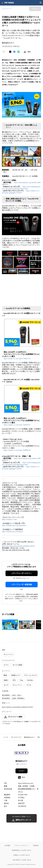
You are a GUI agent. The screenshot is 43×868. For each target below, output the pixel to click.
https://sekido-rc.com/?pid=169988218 (17, 450)
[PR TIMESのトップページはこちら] (9, 3)
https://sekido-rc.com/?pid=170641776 (17, 359)
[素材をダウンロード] (25, 52)
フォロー (22, 771)
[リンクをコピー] (29, 52)
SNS (14, 680)
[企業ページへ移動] (21, 754)
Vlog (21, 680)
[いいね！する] (4, 52)
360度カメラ (15, 675)
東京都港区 (6, 695)
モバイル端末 (17, 665)
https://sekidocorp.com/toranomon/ (14, 525)
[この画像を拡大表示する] (10, 625)
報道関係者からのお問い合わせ (22, 850)
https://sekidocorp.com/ (26, 783)
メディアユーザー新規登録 (22, 585)
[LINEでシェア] (18, 52)
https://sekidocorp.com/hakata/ (13, 532)
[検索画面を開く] (41, 3)
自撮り (6, 680)
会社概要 (7, 845)
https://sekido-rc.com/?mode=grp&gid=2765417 (18, 707)
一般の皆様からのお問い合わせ (22, 860)
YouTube (30, 680)
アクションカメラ (30, 675)
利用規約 (36, 845)
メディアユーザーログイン (22, 573)
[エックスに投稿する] (10, 52)
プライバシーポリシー (22, 845)
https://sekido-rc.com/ (9, 519)
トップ (6, 737)
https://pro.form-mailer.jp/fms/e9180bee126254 (18, 546)
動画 (5, 675)
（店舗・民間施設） (18, 698)
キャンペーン (8, 654)
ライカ (29, 685)
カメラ (6, 665)
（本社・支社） (17, 695)
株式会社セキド (29, 737)
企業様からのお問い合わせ (22, 855)
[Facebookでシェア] (14, 52)
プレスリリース (16, 737)
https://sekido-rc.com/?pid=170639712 (17, 425)
